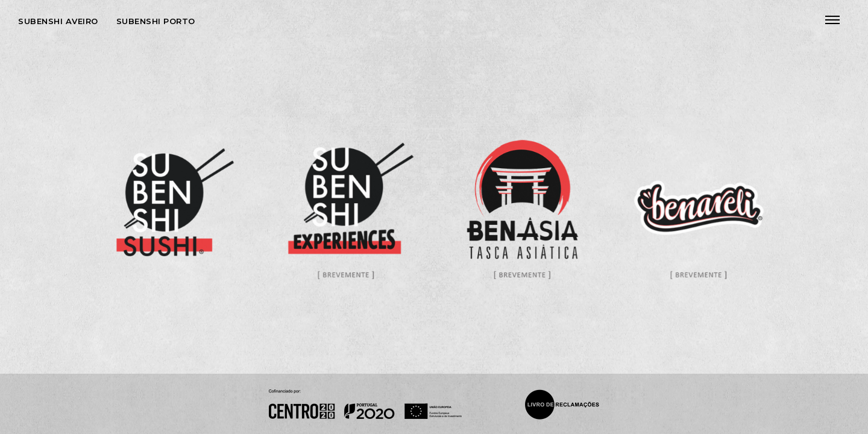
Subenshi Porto (156, 21)
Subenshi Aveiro (58, 21)
